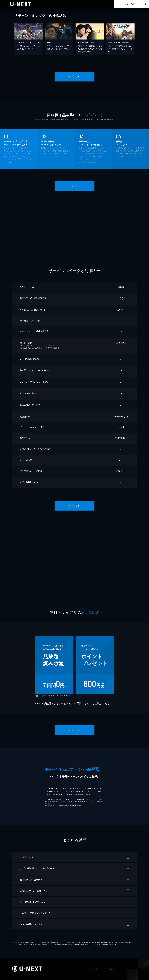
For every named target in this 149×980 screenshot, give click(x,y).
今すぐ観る (130, 4)
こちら (50, 349)
